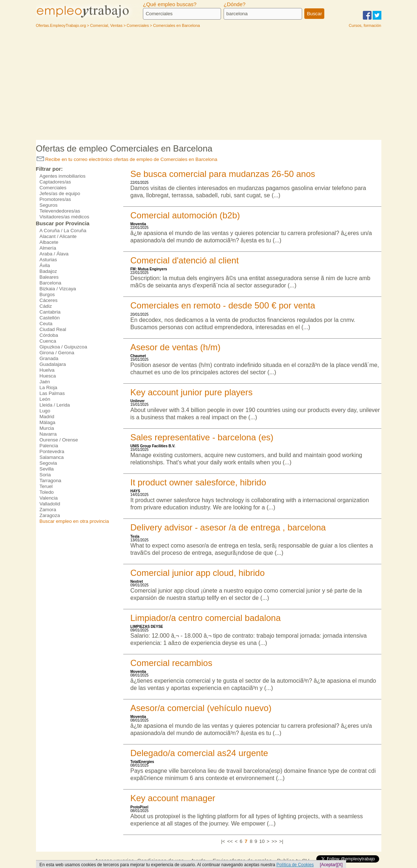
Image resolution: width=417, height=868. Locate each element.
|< (223, 841)
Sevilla (47, 469)
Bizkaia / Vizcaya (58, 289)
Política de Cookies (295, 865)
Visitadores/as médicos (65, 217)
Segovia (48, 463)
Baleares (49, 277)
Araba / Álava (54, 254)
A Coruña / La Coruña (63, 231)
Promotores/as (55, 199)
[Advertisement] (209, 85)
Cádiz (46, 306)
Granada (49, 358)
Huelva (47, 370)
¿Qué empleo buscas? (170, 4)
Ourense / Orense (59, 440)
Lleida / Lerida (55, 405)
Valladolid (50, 504)
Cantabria (50, 312)
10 (262, 841)
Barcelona (51, 283)
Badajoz (48, 271)
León (45, 399)
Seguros (49, 205)
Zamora (48, 510)
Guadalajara (53, 364)
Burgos (47, 294)
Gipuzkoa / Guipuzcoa (63, 347)
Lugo (45, 411)
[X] (340, 865)
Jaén (45, 382)
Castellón (50, 318)
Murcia (47, 428)
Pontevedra (52, 451)
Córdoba (49, 335)
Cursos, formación (365, 25)
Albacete (49, 242)
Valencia (49, 498)
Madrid (47, 417)
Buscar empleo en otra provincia (74, 521)
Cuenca (48, 341)
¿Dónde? (234, 4)
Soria (45, 475)
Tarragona (51, 481)
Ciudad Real (53, 329)
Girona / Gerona (57, 353)
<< (230, 841)
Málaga (48, 422)
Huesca (48, 376)
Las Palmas (52, 393)
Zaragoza (50, 515)
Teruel (46, 486)
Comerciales (53, 188)
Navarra (48, 434)
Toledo (47, 492)
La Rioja (49, 387)
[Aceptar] (329, 865)
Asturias (48, 260)
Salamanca (52, 457)
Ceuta (46, 324)
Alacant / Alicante (58, 236)
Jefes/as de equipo (60, 193)
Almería (48, 248)
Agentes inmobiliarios (63, 176)
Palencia (49, 446)
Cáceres (49, 300)
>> (274, 841)
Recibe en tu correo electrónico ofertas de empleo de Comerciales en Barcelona (127, 159)
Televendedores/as (60, 211)
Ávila (45, 265)
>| (281, 841)
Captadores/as (55, 182)
